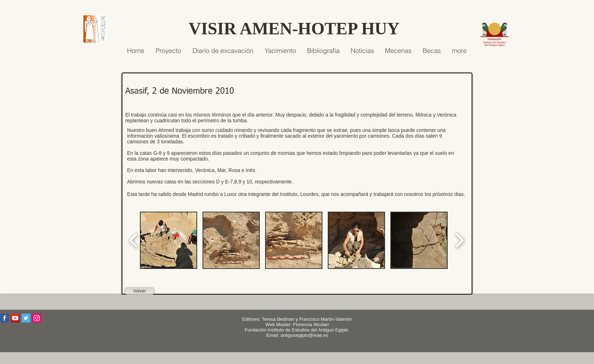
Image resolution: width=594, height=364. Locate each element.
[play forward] (459, 240)
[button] (169, 240)
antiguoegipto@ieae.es (304, 335)
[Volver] (140, 291)
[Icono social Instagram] (37, 318)
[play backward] (134, 240)
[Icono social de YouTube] (15, 318)
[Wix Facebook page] (4, 318)
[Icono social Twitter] (26, 318)
